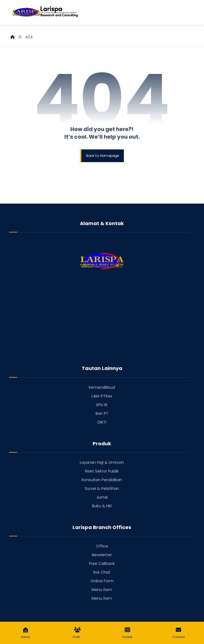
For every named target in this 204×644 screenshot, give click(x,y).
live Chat (102, 572)
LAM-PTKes (102, 396)
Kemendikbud (102, 387)
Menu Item (102, 590)
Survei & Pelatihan (102, 489)
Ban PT (102, 413)
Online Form (102, 581)
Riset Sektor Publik (102, 471)
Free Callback (102, 564)
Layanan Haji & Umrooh (102, 462)
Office (102, 546)
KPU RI (102, 405)
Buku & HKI (102, 506)
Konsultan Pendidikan (102, 480)
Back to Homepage (103, 156)
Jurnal (102, 497)
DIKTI (102, 422)
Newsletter (102, 555)
